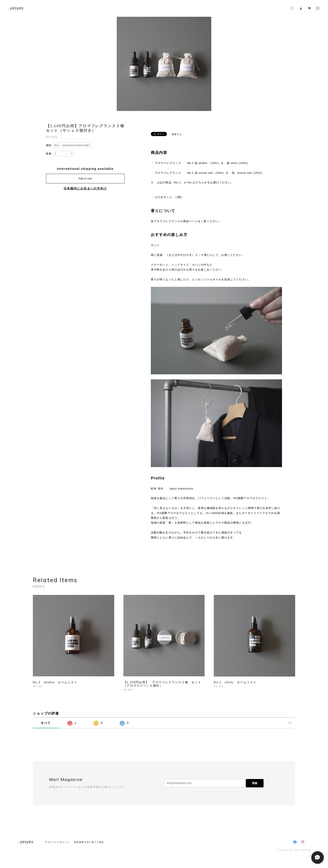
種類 (49, 145)
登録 (255, 783)
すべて (46, 723)
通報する (177, 134)
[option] (164, 64)
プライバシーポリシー (57, 842)
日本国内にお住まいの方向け (85, 188)
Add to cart (85, 179)
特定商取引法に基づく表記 (89, 842)
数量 (49, 154)
